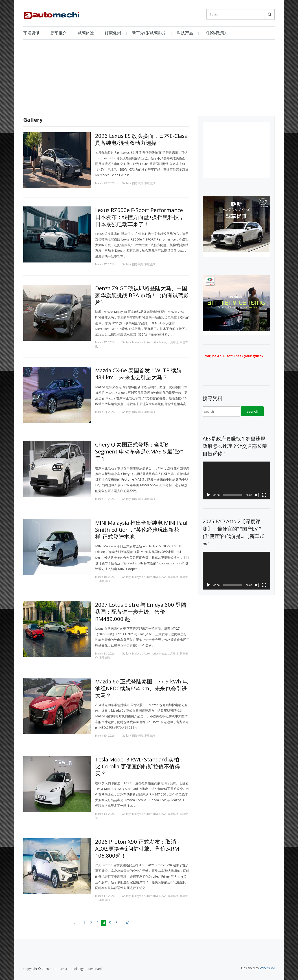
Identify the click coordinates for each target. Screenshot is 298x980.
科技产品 (185, 33)
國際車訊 (138, 183)
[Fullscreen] (264, 495)
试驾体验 (86, 33)
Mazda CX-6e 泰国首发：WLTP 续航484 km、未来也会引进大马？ (138, 374)
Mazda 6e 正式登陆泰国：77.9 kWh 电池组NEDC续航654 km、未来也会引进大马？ (142, 688)
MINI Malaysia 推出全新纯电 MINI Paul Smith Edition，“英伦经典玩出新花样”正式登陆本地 (141, 530)
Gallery (126, 183)
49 (127, 923)
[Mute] (257, 495)
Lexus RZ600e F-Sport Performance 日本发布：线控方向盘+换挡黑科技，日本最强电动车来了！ (140, 217)
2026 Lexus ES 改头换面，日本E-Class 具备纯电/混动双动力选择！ (141, 139)
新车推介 (59, 33)
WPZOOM (267, 968)
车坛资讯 (31, 33)
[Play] (208, 495)
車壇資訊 (150, 183)
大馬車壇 (173, 342)
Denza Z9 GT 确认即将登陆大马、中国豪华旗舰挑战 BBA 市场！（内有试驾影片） (142, 295)
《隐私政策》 (216, 33)
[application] (236, 480)
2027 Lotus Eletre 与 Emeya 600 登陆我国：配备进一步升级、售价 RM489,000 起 (141, 612)
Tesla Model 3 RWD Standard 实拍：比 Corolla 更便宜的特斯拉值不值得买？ (140, 766)
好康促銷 (113, 33)
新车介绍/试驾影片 (149, 33)
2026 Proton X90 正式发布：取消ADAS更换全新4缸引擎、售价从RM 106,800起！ (137, 849)
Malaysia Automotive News (149, 342)
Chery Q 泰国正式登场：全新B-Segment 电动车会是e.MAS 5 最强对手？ (139, 451)
